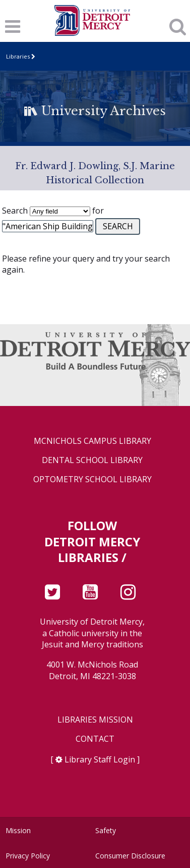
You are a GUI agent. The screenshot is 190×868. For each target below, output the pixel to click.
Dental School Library (92, 460)
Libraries (18, 56)
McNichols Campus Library (92, 441)
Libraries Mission (95, 720)
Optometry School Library (92, 479)
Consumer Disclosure (130, 856)
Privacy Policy (28, 856)
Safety (106, 830)
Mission (18, 830)
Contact (95, 739)
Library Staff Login (100, 759)
